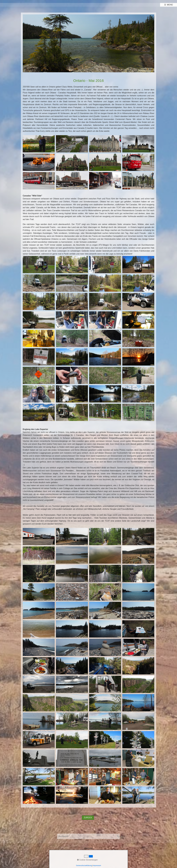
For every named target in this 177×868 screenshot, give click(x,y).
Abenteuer (43, 5)
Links (114, 5)
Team (24, 5)
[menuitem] (8, 5)
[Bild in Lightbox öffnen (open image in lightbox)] (88, 43)
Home (7, 5)
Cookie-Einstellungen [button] (87, 860)
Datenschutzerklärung (84, 865)
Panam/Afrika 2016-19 (71, 5)
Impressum (97, 865)
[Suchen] (118, 836)
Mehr (97, 5)
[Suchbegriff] (88, 836)
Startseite (89, 848)
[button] (88, 818)
